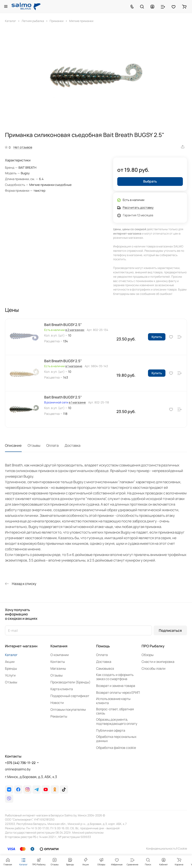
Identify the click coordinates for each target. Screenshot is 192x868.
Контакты (58, 662)
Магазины (58, 668)
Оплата (52, 445)
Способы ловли (153, 668)
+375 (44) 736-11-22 (20, 763)
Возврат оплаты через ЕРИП (118, 692)
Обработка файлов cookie (116, 748)
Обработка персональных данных (116, 739)
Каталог (11, 655)
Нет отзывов (23, 147)
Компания (59, 646)
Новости (57, 703)
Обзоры (148, 655)
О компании (60, 655)
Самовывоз (105, 668)
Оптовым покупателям (68, 709)
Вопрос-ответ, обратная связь (115, 711)
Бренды (11, 668)
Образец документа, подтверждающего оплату (117, 722)
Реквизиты (59, 716)
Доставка (72, 445)
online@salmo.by (18, 769)
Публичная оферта (111, 730)
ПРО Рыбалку (153, 646)
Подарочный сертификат (70, 696)
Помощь (103, 646)
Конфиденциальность (161, 848)
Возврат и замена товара (116, 686)
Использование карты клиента (113, 701)
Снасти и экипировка (158, 662)
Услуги (10, 675)
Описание (13, 445)
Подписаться (170, 630)
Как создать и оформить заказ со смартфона (115, 677)
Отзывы (34, 445)
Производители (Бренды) (70, 682)
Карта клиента (62, 689)
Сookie (182, 848)
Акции (10, 662)
